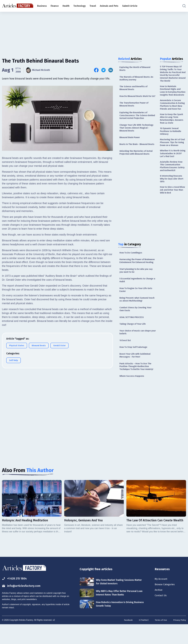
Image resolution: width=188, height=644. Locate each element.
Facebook (127, 639)
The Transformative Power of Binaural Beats (135, 109)
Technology (80, 6)
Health (66, 6)
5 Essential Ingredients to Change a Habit (137, 295)
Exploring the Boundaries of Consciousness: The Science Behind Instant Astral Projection (137, 121)
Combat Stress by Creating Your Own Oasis (136, 325)
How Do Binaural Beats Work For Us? (137, 99)
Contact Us (161, 615)
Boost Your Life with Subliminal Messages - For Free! (136, 373)
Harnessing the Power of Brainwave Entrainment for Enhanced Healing (134, 273)
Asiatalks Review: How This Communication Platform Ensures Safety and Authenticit (173, 181)
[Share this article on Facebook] (96, 70)
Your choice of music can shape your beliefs (136, 349)
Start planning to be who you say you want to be (137, 284)
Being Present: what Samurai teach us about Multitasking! (135, 315)
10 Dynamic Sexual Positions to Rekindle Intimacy (171, 141)
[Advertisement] (94, 32)
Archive (159, 609)
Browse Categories (166, 604)
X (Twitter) (143, 639)
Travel (93, 6)
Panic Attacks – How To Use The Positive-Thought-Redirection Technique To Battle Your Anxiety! (137, 384)
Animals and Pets (109, 6)
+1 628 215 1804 (15, 597)
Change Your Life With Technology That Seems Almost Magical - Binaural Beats (138, 134)
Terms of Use (160, 639)
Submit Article (130, 6)
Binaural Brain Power (130, 144)
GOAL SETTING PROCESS (132, 333)
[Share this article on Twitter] (103, 70)
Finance (55, 6)
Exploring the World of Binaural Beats (136, 69)
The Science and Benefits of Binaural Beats (134, 89)
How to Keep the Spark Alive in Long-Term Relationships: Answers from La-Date (172, 128)
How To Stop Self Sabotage (134, 364)
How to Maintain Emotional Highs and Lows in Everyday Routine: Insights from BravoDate (172, 94)
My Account (161, 598)
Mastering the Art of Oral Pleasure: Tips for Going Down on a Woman (172, 155)
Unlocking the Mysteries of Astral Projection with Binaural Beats (137, 162)
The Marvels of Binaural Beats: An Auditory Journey (137, 79)
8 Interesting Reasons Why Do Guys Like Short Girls (173, 195)
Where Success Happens (132, 394)
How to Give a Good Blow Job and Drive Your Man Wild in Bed (173, 206)
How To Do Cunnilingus (132, 263)
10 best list (125, 357)
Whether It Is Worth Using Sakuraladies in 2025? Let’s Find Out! (171, 168)
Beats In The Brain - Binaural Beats (135, 152)
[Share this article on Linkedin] (111, 70)
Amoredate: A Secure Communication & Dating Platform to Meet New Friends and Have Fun (173, 112)
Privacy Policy (179, 639)
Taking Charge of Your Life (134, 340)
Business (42, 6)
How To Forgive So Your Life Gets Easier (137, 305)
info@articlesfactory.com (23, 605)
